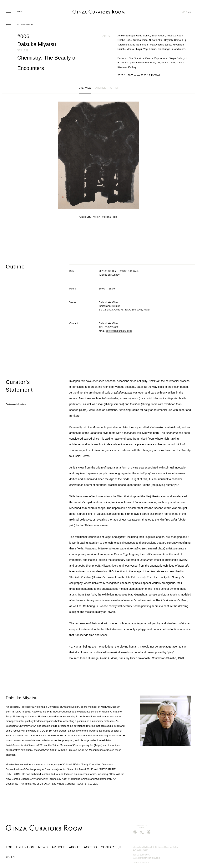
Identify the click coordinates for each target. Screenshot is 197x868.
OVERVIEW (85, 88)
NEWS (43, 847)
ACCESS (90, 847)
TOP (9, 847)
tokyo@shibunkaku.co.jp (119, 331)
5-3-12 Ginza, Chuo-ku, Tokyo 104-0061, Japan (124, 310)
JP (183, 12)
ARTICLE (58, 847)
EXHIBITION (25, 847)
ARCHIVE (101, 88)
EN (190, 12)
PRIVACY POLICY (141, 863)
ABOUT (74, 847)
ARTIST (114, 88)
